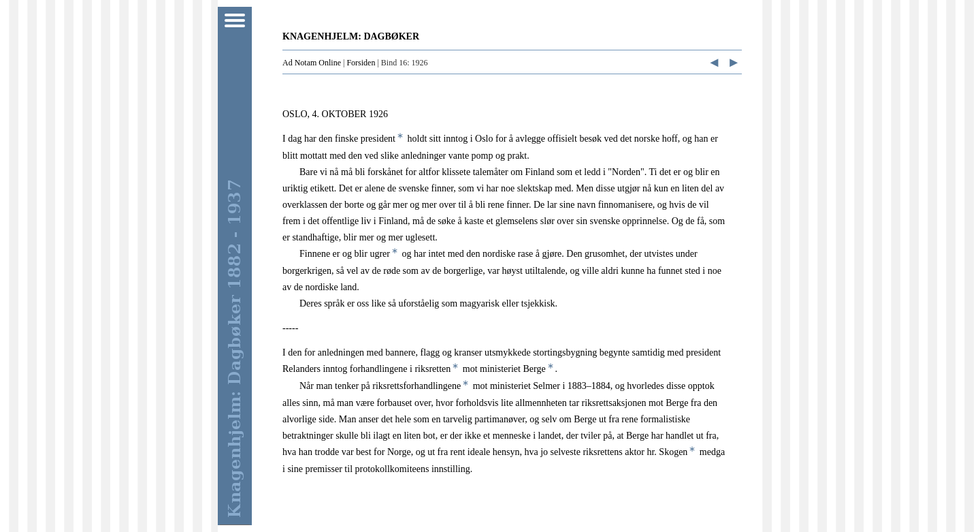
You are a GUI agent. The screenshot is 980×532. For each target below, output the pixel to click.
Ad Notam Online (312, 63)
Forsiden (361, 63)
